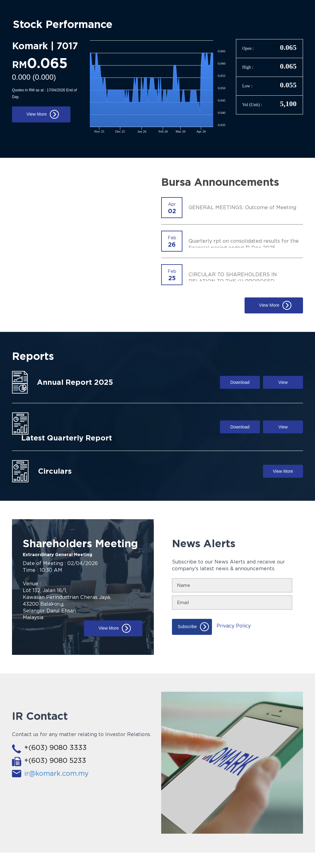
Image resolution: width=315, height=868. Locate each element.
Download (240, 382)
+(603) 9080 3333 (56, 747)
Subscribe (187, 626)
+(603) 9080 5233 (55, 760)
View (283, 382)
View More (37, 114)
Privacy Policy (234, 626)
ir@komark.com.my (56, 773)
